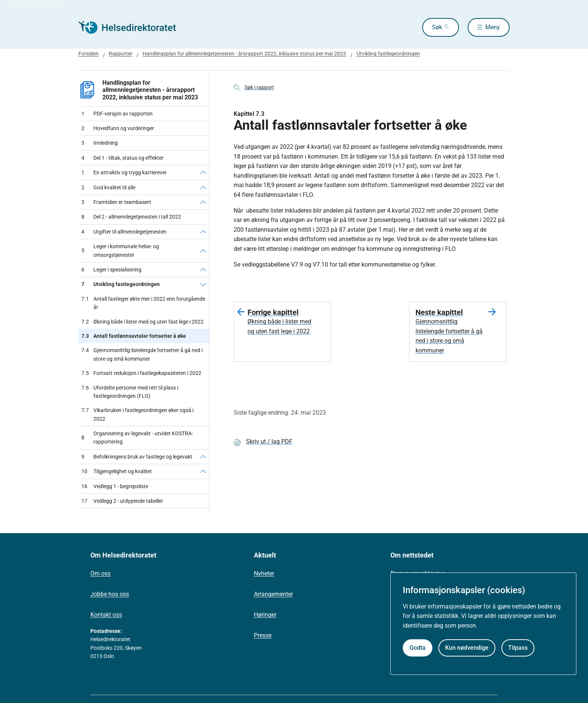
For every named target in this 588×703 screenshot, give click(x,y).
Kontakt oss (106, 615)
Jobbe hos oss (110, 594)
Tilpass (518, 648)
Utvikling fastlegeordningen (388, 54)
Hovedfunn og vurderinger (118, 128)
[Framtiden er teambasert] (203, 202)
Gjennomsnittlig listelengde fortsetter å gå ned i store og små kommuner (142, 354)
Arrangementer (273, 594)
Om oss (100, 573)
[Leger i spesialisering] (203, 270)
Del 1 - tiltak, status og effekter (122, 158)
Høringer (265, 615)
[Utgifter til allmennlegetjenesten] (203, 232)
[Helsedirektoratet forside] (132, 27)
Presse (263, 635)
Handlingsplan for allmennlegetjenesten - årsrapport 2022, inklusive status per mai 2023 (244, 54)
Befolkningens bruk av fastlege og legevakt (137, 457)
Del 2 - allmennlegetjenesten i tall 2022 (131, 217)
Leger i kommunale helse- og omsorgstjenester (120, 250)
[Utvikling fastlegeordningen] (203, 284)
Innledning (100, 143)
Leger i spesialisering (111, 270)
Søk (437, 27)
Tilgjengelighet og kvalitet (117, 471)
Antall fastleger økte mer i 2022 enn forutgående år (143, 303)
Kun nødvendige (467, 648)
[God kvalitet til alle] (203, 187)
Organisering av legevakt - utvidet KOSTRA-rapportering (137, 438)
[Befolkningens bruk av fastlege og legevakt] (203, 457)
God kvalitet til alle (108, 187)
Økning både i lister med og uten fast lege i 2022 (142, 322)
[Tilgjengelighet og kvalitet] (203, 471)
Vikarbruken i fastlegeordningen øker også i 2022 (137, 414)
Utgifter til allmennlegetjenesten (124, 232)
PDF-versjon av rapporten (117, 114)
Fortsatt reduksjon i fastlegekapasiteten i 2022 (141, 373)
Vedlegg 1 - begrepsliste (115, 486)
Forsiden (88, 54)
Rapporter (121, 54)
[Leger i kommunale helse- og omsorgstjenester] (203, 251)
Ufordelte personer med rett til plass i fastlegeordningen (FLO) (130, 392)
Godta (418, 648)
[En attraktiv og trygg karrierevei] (203, 172)
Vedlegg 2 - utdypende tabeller (122, 501)
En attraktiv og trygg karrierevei (124, 172)
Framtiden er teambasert (116, 202)
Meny (493, 27)
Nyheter (264, 573)
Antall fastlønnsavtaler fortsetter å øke (134, 336)
